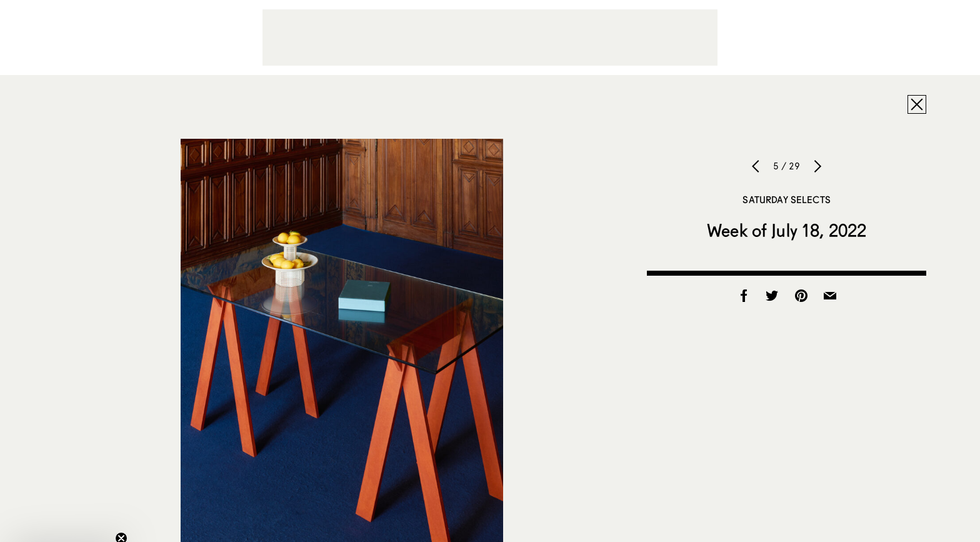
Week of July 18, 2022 (787, 230)
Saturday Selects (786, 199)
